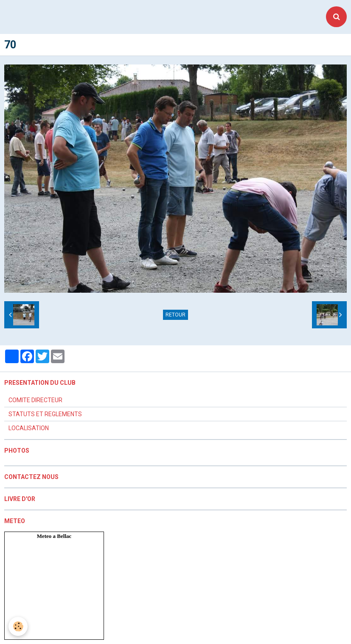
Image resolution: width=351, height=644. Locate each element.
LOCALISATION (29, 428)
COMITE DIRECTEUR (35, 400)
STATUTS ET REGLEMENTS (45, 414)
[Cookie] (18, 626)
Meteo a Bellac (54, 536)
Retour (175, 315)
